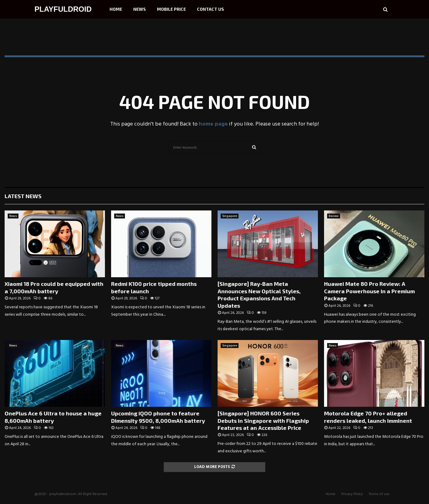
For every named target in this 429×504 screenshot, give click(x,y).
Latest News (23, 196)
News (140, 9)
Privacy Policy (352, 494)
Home (116, 9)
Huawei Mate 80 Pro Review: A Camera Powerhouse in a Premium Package (369, 291)
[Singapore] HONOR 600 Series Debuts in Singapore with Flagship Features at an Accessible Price (263, 420)
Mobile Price (171, 9)
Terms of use (379, 494)
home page (213, 124)
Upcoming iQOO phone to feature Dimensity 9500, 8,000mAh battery (158, 417)
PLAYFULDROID (63, 9)
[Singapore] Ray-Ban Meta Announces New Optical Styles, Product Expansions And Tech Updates (259, 294)
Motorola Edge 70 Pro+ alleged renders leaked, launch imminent (368, 417)
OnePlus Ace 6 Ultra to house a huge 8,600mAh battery (53, 417)
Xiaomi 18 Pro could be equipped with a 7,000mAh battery (54, 287)
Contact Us (210, 9)
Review (334, 216)
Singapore (230, 216)
